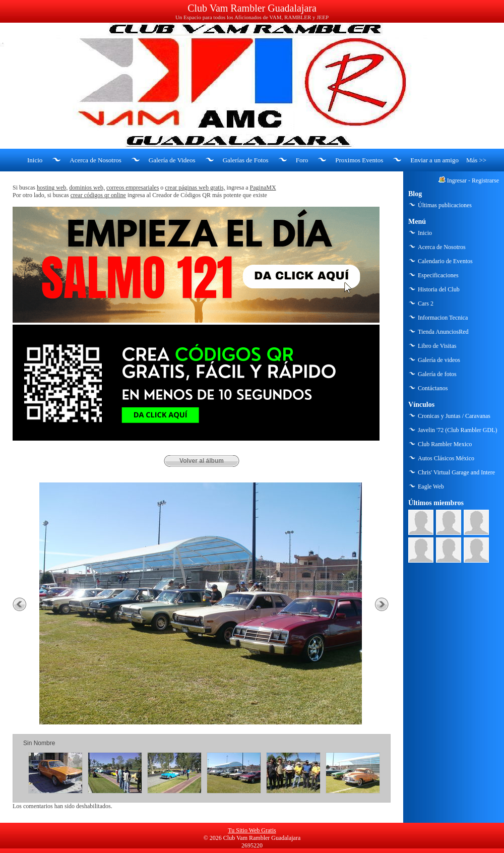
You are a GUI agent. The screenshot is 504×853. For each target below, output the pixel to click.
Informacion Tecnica (443, 318)
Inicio (35, 160)
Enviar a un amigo (434, 160)
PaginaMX (263, 188)
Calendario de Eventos (445, 261)
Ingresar (457, 180)
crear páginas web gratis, (195, 188)
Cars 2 (426, 303)
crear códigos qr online (98, 195)
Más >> (476, 160)
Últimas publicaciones (445, 205)
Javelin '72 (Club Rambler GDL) (457, 430)
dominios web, (87, 188)
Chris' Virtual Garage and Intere (456, 472)
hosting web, (52, 188)
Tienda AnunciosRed (443, 332)
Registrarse (485, 180)
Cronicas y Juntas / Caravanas (454, 416)
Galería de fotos (437, 374)
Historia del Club (439, 289)
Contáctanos (433, 388)
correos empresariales (133, 188)
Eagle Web (431, 486)
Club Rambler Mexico (445, 444)
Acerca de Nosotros (96, 160)
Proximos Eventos (359, 160)
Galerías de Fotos (246, 160)
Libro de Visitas (437, 346)
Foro (302, 160)
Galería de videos (439, 360)
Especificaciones (438, 275)
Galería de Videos (172, 160)
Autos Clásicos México (446, 458)
